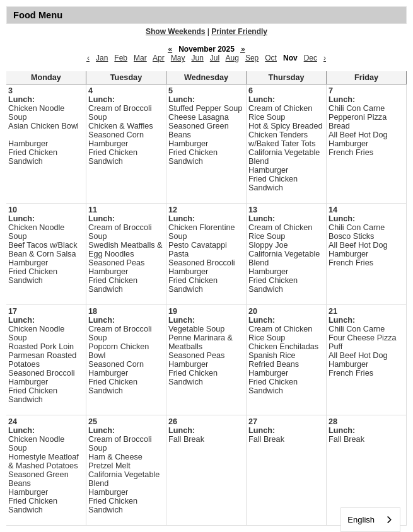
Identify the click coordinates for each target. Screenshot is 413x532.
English (361, 520)
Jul (215, 58)
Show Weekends (175, 32)
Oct (271, 58)
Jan (102, 58)
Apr (159, 58)
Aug (232, 58)
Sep (252, 58)
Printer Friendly (239, 32)
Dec (311, 58)
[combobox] (370, 520)
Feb (121, 58)
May (178, 58)
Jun (197, 58)
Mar (140, 58)
